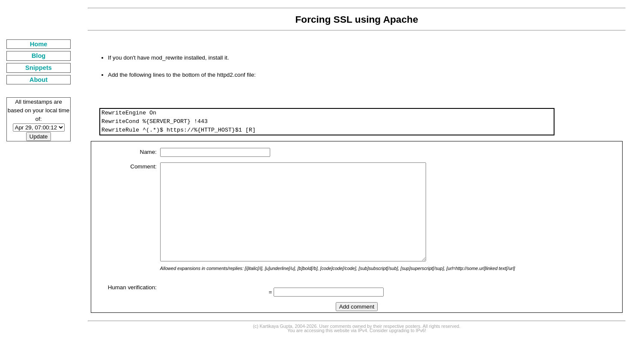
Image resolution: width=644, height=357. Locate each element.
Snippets (39, 68)
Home (39, 44)
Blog (39, 56)
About (39, 80)
